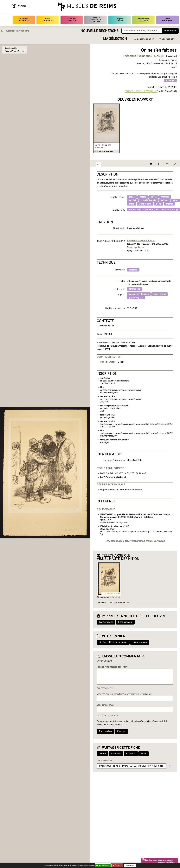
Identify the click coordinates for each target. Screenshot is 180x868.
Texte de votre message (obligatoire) (112, 667)
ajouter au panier (144, 39)
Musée (48, 20)
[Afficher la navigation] (14, 6)
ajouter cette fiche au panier (113, 642)
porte (159, 204)
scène (132, 197)
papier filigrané (136, 298)
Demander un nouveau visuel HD (111, 603)
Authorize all (103, 865)
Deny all (118, 865)
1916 (146, 251)
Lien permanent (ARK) (105, 761)
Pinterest (131, 754)
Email (144, 754)
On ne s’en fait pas (103, 145)
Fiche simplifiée (106, 622)
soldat (154, 197)
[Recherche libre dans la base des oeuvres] (142, 31)
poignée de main (148, 200)
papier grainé (160, 294)
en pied (132, 200)
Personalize (131, 865)
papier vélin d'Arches (139, 294)
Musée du (96, 20)
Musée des (24, 20)
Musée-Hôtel (144, 20)
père (175, 200)
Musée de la (72, 20)
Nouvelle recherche (100, 31)
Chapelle (120, 20)
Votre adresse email (105, 705)
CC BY (117, 597)
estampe (170, 81)
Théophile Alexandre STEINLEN (141, 241)
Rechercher (170, 31)
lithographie (135, 289)
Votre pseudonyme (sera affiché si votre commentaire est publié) (124, 694)
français (165, 197)
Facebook (116, 754)
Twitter (103, 754)
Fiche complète (125, 622)
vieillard (164, 200)
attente (170, 204)
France (141, 247)
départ (143, 197)
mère (132, 204)
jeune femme (145, 204)
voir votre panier (168, 39)
